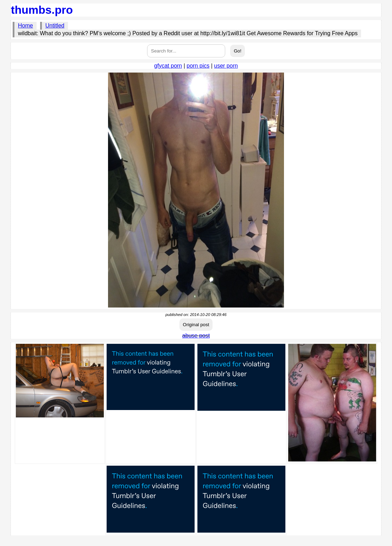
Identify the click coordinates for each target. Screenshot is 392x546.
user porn (226, 66)
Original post (196, 325)
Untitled (55, 26)
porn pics (198, 66)
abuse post (196, 336)
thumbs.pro (42, 10)
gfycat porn (168, 66)
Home (26, 26)
